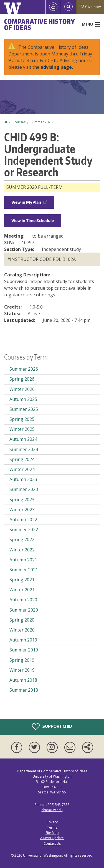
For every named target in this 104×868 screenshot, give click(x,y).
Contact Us (52, 843)
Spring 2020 (22, 620)
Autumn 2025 (23, 399)
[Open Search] (69, 7)
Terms (52, 827)
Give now (90, 7)
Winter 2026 (22, 389)
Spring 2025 (22, 419)
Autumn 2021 (23, 560)
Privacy (52, 822)
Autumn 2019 (23, 640)
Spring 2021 (22, 580)
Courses (19, 122)
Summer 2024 (24, 449)
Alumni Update (52, 838)
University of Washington (43, 855)
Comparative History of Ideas (40, 24)
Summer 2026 (24, 369)
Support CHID (52, 727)
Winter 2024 (22, 469)
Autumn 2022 (23, 520)
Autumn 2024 (23, 439)
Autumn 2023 (23, 479)
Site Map (52, 833)
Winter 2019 (22, 670)
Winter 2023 (22, 510)
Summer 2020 (42, 122)
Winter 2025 (22, 429)
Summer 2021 (24, 570)
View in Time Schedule (33, 221)
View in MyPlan (29, 202)
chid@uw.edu (52, 810)
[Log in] (53, 7)
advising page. (57, 67)
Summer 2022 (24, 530)
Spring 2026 (22, 379)
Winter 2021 (22, 590)
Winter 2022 (22, 550)
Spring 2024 (22, 459)
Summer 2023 (24, 489)
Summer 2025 (24, 409)
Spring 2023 (22, 500)
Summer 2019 (24, 650)
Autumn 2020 (23, 600)
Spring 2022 (22, 539)
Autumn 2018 (23, 680)
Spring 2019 (22, 660)
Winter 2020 (22, 630)
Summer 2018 (24, 690)
